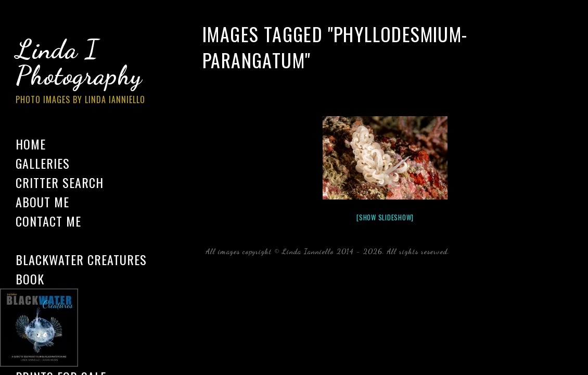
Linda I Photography (88, 72)
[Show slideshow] (385, 217)
